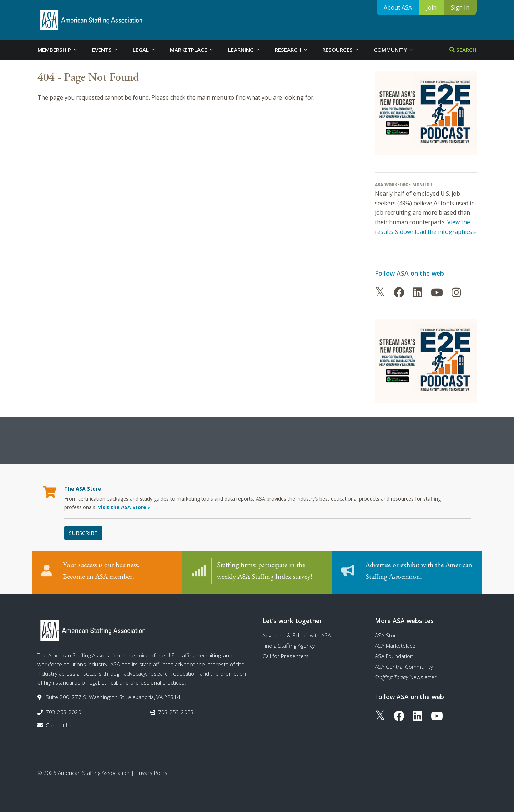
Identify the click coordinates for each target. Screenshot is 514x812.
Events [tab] (105, 50)
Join (431, 7)
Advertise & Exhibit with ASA (297, 635)
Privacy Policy (152, 773)
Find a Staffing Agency (289, 646)
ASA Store (387, 635)
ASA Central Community (404, 667)
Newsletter (406, 677)
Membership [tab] (58, 50)
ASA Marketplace (395, 646)
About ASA (398, 7)
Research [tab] (291, 50)
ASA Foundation (394, 656)
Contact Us (59, 725)
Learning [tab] (244, 50)
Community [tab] (394, 50)
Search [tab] (463, 50)
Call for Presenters (286, 656)
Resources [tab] (341, 50)
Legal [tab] (144, 50)
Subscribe (83, 533)
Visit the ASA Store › (124, 507)
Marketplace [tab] (192, 50)
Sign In (460, 7)
